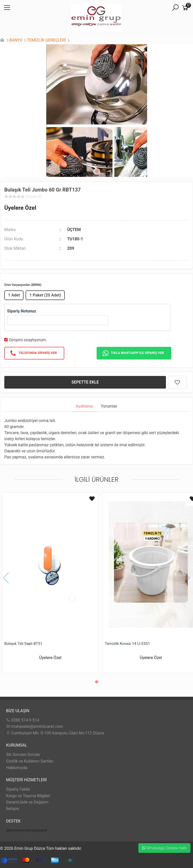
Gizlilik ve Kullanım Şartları (30, 761)
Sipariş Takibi (18, 789)
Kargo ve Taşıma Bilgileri (28, 796)
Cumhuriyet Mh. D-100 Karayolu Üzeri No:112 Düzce (55, 733)
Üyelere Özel (20, 208)
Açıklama (84, 406)
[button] (97, 172)
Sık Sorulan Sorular (23, 755)
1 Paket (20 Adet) (45, 295)
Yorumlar (109, 406)
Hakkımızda (17, 768)
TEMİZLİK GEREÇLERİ (46, 40)
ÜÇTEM (74, 230)
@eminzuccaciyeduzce (27, 830)
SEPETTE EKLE (85, 382)
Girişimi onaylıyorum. (28, 340)
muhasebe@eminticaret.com (35, 726)
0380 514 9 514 (23, 720)
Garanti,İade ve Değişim (27, 802)
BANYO (16, 40)
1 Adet (14, 295)
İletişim (13, 809)
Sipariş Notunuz (22, 311)
